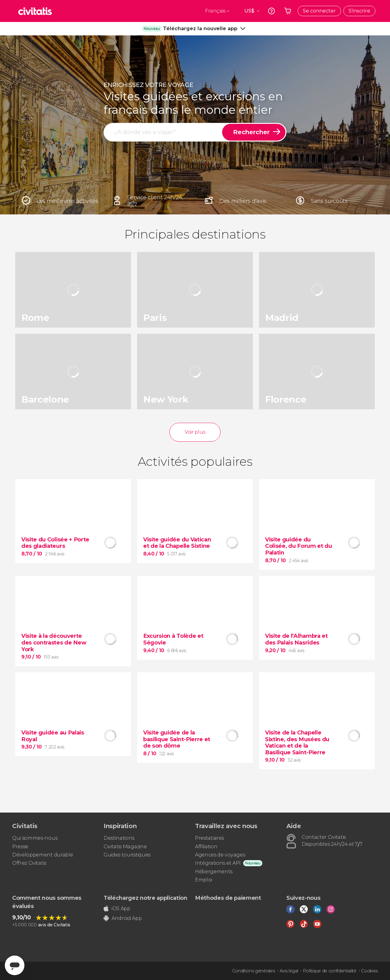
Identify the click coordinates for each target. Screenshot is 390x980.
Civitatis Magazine (125, 847)
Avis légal (289, 971)
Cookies (369, 971)
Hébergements (214, 872)
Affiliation (206, 847)
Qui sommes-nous (35, 838)
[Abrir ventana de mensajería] (15, 965)
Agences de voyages (220, 855)
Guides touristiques (127, 855)
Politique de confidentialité (330, 971)
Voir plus (195, 432)
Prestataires (209, 838)
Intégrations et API (218, 863)
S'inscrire (359, 11)
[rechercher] (163, 132)
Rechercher (251, 132)
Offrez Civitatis (29, 863)
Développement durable (43, 855)
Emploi (204, 880)
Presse (20, 847)
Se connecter (319, 11)
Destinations (119, 838)
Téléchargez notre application (145, 898)
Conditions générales (254, 971)
